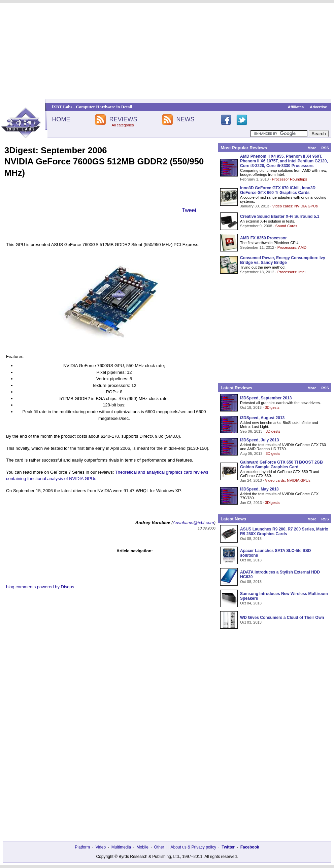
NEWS (186, 119)
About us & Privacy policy (193, 847)
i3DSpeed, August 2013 (262, 418)
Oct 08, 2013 (251, 539)
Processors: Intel (291, 272)
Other (159, 847)
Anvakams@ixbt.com (193, 523)
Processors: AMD (292, 247)
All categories (123, 125)
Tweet (189, 210)
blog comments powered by (40, 587)
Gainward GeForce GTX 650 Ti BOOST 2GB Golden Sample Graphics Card (281, 465)
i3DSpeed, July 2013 (259, 440)
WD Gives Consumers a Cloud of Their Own (282, 618)
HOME (61, 119)
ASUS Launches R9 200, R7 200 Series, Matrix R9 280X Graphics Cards (284, 531)
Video (101, 847)
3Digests (272, 407)
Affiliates (296, 107)
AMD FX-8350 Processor (263, 238)
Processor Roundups (290, 179)
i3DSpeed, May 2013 (259, 489)
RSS (325, 148)
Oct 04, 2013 (251, 603)
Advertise (318, 107)
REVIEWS (123, 119)
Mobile (143, 847)
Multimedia (121, 847)
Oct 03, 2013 (251, 622)
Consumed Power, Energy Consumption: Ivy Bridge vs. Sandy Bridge (283, 260)
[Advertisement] (167, 51)
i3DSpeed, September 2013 (266, 398)
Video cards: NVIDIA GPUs (295, 206)
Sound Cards (286, 226)
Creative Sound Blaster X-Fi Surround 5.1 (280, 216)
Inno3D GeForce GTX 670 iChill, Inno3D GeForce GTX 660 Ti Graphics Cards (278, 190)
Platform (82, 847)
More (312, 148)
